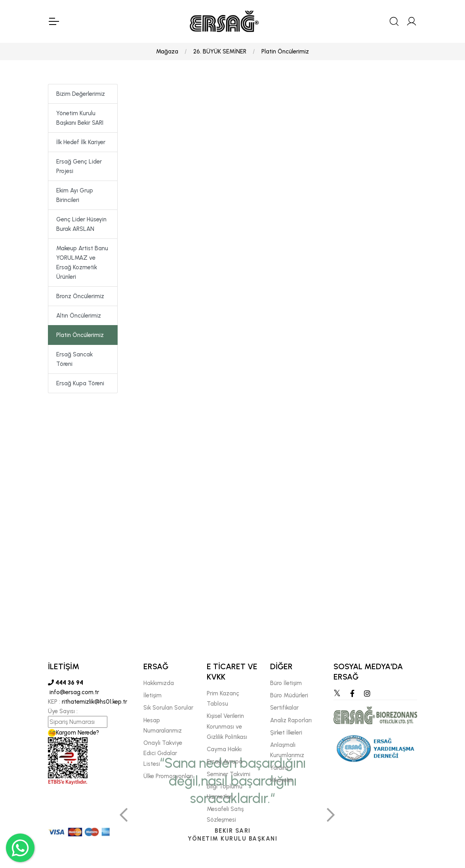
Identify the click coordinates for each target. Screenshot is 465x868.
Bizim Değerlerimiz (81, 94)
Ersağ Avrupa (225, 761)
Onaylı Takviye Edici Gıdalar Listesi (163, 753)
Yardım (279, 768)
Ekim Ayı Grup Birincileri (75, 195)
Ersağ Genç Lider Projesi (79, 166)
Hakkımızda (159, 683)
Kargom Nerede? (73, 733)
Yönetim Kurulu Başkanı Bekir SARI (80, 118)
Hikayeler (282, 780)
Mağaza (167, 51)
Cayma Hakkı (224, 749)
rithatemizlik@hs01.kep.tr (94, 702)
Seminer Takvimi (229, 774)
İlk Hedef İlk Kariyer (81, 142)
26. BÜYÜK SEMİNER (220, 51)
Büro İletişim (286, 683)
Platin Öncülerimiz (285, 51)
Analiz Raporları (291, 720)
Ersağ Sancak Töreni (74, 359)
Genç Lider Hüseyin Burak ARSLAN (81, 224)
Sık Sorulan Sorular (168, 708)
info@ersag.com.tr (73, 692)
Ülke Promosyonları (168, 776)
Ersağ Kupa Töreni (80, 383)
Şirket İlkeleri (286, 733)
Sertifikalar (284, 708)
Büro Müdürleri (289, 695)
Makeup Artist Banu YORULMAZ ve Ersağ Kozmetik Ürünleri (82, 263)
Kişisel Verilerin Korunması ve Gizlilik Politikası (227, 726)
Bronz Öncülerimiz (80, 296)
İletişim (152, 695)
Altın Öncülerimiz (79, 316)
